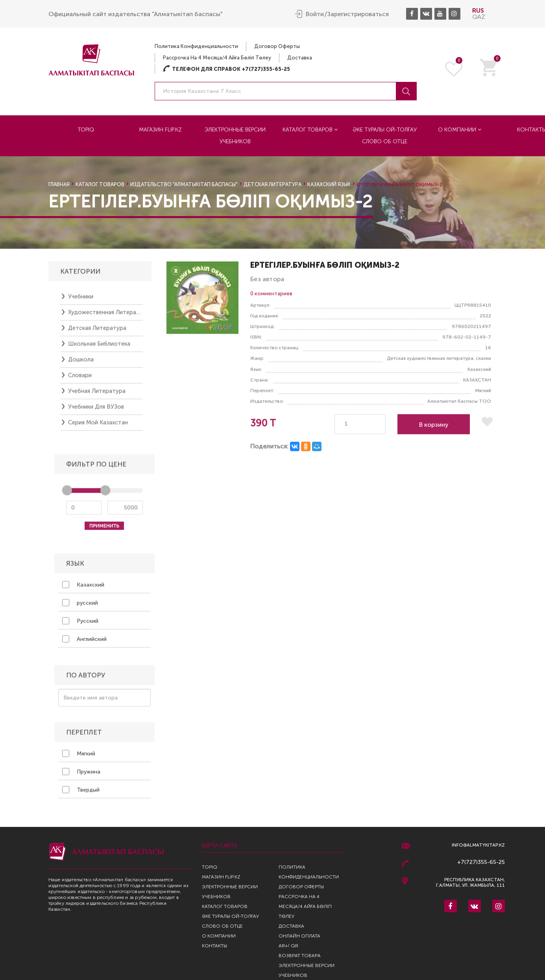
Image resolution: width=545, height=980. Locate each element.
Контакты (214, 946)
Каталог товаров (310, 130)
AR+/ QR (288, 946)
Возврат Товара (300, 956)
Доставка (300, 58)
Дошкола (81, 363)
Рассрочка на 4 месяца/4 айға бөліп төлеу (217, 58)
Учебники (81, 300)
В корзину (434, 428)
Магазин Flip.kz (160, 130)
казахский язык (329, 184)
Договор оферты (277, 46)
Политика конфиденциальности (196, 46)
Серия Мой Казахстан (98, 426)
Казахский (83, 588)
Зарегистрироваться (358, 14)
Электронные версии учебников (235, 136)
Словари (80, 379)
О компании (460, 130)
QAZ (479, 17)
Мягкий (79, 757)
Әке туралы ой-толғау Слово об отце (385, 136)
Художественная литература (105, 316)
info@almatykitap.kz (478, 845)
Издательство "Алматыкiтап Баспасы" (184, 184)
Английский (84, 643)
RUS (478, 10)
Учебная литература (97, 395)
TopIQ (86, 130)
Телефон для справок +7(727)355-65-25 (226, 69)
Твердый (81, 793)
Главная (59, 184)
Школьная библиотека (99, 348)
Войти (315, 14)
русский (80, 606)
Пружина (81, 775)
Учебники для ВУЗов (96, 410)
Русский (80, 625)
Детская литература (272, 184)
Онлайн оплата (299, 936)
